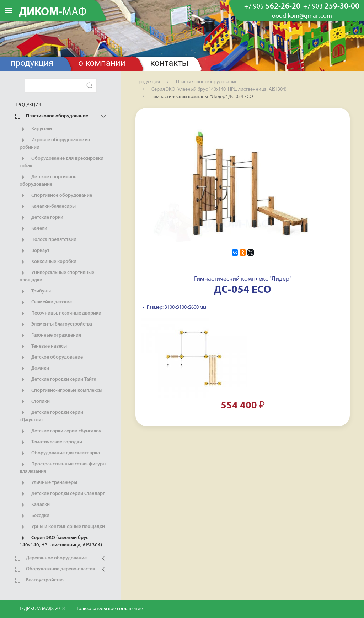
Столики (35, 402)
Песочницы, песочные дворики (60, 313)
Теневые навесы (43, 347)
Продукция (32, 63)
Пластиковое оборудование (51, 116)
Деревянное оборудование (50, 558)
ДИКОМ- (53, 12)
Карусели (36, 129)
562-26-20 (272, 7)
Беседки (34, 516)
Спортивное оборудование (56, 196)
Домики (34, 369)
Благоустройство (39, 580)
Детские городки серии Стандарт (62, 494)
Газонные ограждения (50, 336)
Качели (33, 229)
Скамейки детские (46, 302)
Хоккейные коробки (48, 262)
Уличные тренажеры (48, 483)
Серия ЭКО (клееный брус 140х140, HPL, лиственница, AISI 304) (61, 541)
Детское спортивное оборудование (48, 180)
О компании (102, 63)
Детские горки (41, 218)
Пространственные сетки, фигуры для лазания (63, 468)
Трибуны (35, 291)
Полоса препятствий (48, 240)
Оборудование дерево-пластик (55, 569)
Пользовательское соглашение (109, 609)
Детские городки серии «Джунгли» (51, 416)
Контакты (170, 63)
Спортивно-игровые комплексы (61, 391)
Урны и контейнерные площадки (62, 527)
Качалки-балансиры (48, 207)
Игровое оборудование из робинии (55, 143)
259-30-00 (331, 7)
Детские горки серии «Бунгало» (60, 431)
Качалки (35, 505)
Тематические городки (51, 442)
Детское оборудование (51, 358)
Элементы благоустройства (56, 324)
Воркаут (34, 251)
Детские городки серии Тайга (58, 380)
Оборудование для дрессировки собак (61, 162)
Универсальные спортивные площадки (57, 276)
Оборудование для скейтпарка (60, 453)
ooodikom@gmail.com (302, 16)
